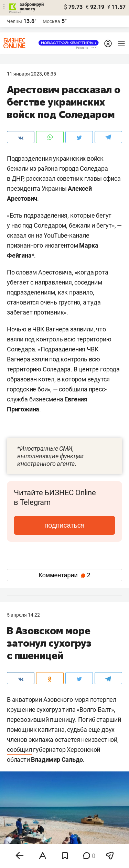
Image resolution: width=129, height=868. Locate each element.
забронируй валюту (32, 7)
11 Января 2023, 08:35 (31, 74)
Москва (51, 21)
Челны (14, 21)
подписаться (64, 525)
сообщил (19, 750)
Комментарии (64, 575)
